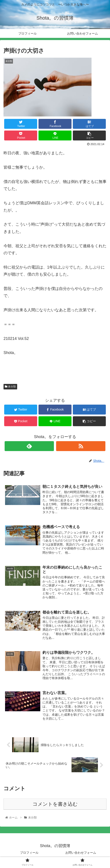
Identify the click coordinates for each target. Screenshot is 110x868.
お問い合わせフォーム (81, 854)
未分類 (10, 387)
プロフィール (29, 854)
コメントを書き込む (55, 805)
